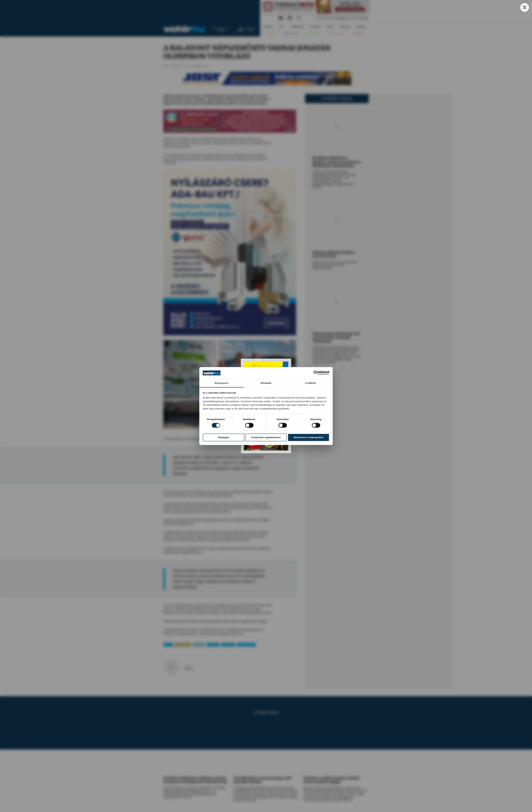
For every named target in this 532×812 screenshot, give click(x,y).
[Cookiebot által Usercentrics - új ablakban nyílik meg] (316, 373)
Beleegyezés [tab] (222, 383)
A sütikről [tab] (310, 383)
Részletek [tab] (266, 383)
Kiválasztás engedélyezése (266, 437)
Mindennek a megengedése (309, 437)
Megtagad (223, 437)
